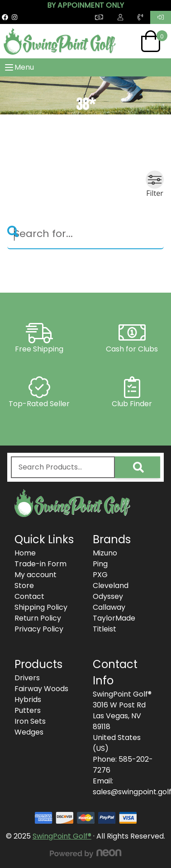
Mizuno (105, 553)
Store (24, 586)
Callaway (109, 607)
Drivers (27, 678)
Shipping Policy (41, 607)
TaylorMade (114, 618)
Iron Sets (30, 721)
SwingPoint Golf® (62, 836)
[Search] (85, 234)
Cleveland (111, 586)
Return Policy (38, 618)
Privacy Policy (39, 629)
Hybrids (28, 700)
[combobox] (63, 467)
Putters (28, 710)
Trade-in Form (40, 564)
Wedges (29, 732)
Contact (29, 596)
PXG (100, 575)
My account (36, 575)
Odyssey (108, 596)
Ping (100, 564)
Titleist (104, 629)
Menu (19, 67)
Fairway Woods (41, 689)
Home (25, 553)
